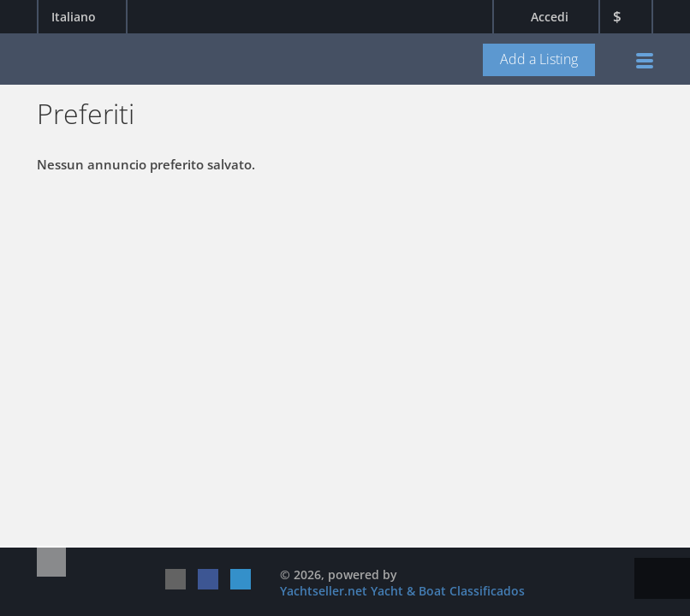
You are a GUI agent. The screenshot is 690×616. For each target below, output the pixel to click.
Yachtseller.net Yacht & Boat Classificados (402, 591)
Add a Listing (539, 59)
